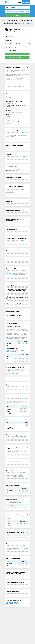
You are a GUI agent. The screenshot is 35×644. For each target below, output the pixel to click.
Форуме (18, 260)
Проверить (17, 15)
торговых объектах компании (18, 502)
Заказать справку (17, 54)
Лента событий (20, 475)
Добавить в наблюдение (14, 44)
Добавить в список (12, 40)
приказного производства (21, 329)
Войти (20, 2)
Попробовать (26, 2)
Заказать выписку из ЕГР (17, 57)
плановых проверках (24, 387)
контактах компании (24, 156)
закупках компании (24, 399)
